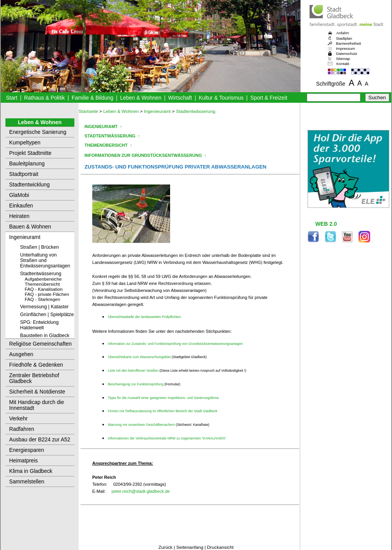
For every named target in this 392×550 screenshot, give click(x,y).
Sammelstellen (27, 482)
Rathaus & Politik (45, 98)
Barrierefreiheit (348, 43)
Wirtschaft (180, 98)
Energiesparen (27, 450)
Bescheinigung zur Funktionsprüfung (136, 384)
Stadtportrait (24, 174)
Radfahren (22, 429)
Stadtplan (344, 38)
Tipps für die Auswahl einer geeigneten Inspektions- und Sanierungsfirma (163, 398)
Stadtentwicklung (30, 185)
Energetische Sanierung (38, 132)
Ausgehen (21, 354)
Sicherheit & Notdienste (37, 392)
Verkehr (18, 419)
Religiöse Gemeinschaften (41, 344)
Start (11, 98)
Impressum (345, 48)
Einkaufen (21, 206)
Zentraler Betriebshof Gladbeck (34, 378)
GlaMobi (19, 195)
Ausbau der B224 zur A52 (40, 440)
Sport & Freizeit (269, 98)
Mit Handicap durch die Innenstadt (37, 405)
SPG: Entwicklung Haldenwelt (40, 325)
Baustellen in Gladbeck (45, 336)
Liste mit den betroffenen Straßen (134, 371)
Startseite (88, 111)
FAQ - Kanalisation (44, 289)
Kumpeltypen (25, 143)
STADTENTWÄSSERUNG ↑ (112, 136)
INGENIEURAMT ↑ (103, 127)
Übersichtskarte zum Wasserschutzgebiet (140, 357)
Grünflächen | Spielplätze (47, 315)
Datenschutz (347, 54)
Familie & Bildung (92, 98)
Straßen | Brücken (40, 247)
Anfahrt (343, 33)
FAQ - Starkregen (43, 299)
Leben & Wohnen (141, 98)
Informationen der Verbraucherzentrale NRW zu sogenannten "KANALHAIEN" (167, 438)
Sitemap (343, 59)
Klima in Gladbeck (31, 471)
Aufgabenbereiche (43, 279)
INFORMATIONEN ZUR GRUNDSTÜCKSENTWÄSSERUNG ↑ (145, 155)
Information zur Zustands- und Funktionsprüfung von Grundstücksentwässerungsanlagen (175, 344)
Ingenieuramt (25, 237)
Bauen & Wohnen (30, 227)
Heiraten (19, 216)
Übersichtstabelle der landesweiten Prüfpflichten (144, 317)
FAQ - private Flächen (47, 294)
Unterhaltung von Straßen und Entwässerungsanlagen (45, 260)
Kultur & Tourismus (221, 98)
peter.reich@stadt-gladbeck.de (141, 491)
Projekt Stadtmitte (31, 153)
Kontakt (343, 64)
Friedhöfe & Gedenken (36, 365)
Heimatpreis (24, 461)
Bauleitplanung (27, 164)
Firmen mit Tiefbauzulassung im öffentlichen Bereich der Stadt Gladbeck (163, 411)
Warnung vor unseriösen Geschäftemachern (141, 425)
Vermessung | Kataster (45, 307)
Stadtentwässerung (41, 274)
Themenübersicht (42, 284)
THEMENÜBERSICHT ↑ (108, 145)
